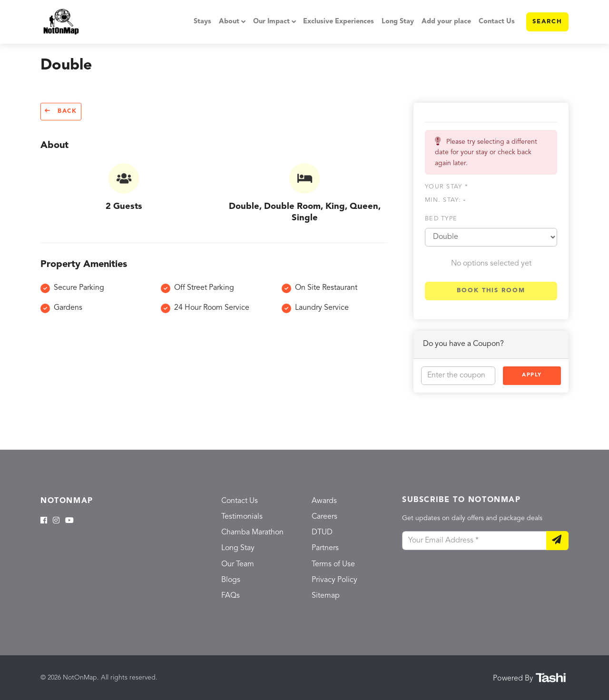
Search (547, 22)
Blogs (231, 580)
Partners (325, 548)
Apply (532, 375)
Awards (324, 501)
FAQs (231, 596)
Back (61, 111)
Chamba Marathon (252, 532)
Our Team (238, 564)
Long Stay (398, 22)
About (229, 22)
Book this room (491, 291)
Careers (324, 517)
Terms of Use (333, 564)
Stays (202, 22)
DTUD (322, 532)
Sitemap (326, 596)
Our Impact (271, 22)
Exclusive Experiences (339, 22)
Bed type (441, 219)
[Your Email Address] (474, 541)
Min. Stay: (445, 200)
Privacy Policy (334, 580)
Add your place (446, 22)
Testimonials (242, 517)
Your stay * (447, 187)
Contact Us (497, 22)
